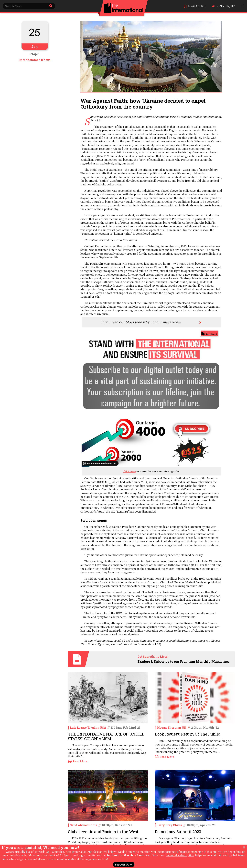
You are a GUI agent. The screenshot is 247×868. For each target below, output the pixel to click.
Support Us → (124, 864)
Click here (129, 471)
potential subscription (180, 855)
